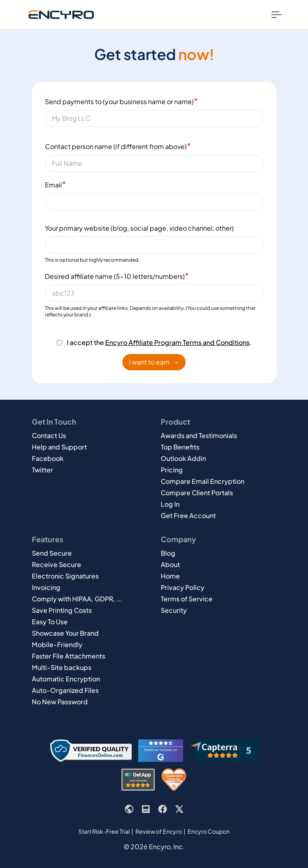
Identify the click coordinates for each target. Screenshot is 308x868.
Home (170, 576)
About (170, 564)
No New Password (60, 702)
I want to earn (154, 362)
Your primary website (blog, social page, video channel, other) (139, 228)
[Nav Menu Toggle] (277, 15)
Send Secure (52, 553)
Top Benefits (180, 447)
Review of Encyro (159, 831)
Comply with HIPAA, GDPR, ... (77, 599)
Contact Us (49, 435)
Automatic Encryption (66, 679)
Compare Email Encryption (203, 481)
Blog (168, 553)
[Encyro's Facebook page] (163, 809)
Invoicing (46, 587)
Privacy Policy (183, 587)
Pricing (172, 470)
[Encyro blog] (146, 809)
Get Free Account (188, 515)
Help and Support (59, 447)
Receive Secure (57, 564)
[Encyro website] (129, 809)
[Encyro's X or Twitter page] (179, 809)
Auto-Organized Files (65, 690)
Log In (170, 504)
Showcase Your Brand (65, 633)
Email (55, 184)
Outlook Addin (183, 458)
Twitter (42, 470)
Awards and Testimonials (199, 435)
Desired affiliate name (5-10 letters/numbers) (117, 275)
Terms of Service (187, 599)
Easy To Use (50, 622)
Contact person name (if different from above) (118, 146)
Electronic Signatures (65, 576)
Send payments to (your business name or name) (121, 101)
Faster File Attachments (69, 656)
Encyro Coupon (209, 831)
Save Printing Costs (62, 610)
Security (174, 610)
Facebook (48, 458)
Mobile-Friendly (57, 644)
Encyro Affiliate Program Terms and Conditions (177, 342)
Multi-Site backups (62, 667)
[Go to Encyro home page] (61, 14)
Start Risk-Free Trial (104, 831)
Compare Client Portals (197, 493)
